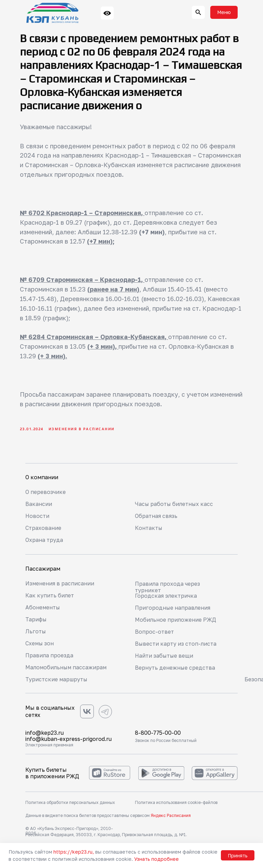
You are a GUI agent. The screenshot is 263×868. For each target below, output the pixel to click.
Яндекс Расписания (171, 818)
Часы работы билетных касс (174, 506)
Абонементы (43, 610)
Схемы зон (40, 646)
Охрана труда (44, 542)
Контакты (149, 530)
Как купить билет (50, 598)
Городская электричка (166, 598)
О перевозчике (46, 494)
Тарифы (36, 622)
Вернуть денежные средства (175, 670)
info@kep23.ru (45, 735)
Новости (37, 518)
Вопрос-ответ (154, 634)
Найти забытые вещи (165, 658)
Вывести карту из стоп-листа (176, 646)
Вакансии (39, 506)
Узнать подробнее (156, 859)
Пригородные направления (173, 610)
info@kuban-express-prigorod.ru (69, 741)
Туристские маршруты (57, 682)
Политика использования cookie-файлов (176, 805)
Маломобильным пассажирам (67, 670)
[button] (224, 12)
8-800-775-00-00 (158, 735)
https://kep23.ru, (74, 852)
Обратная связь (156, 518)
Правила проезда (49, 658)
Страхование (43, 530)
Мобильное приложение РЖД (176, 622)
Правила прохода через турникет (167, 589)
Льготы (36, 634)
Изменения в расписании (60, 586)
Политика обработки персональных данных (70, 805)
